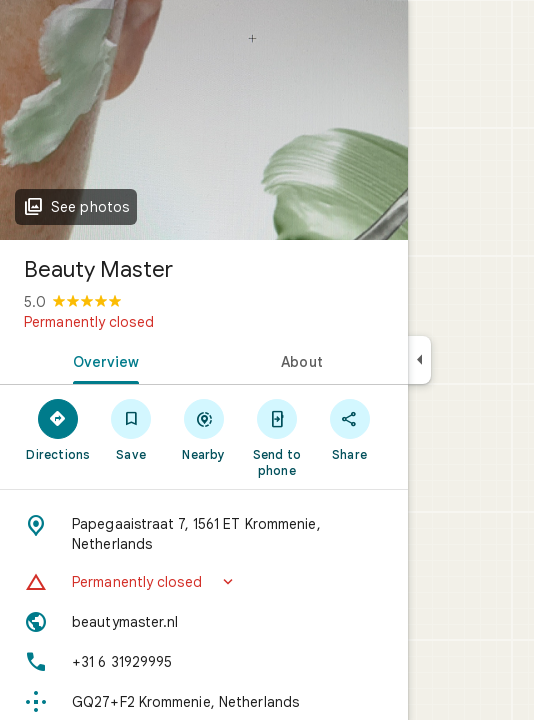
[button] (204, 582)
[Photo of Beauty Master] (204, 120)
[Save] (131, 429)
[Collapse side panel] (419, 360)
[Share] (349, 429)
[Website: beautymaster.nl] (204, 622)
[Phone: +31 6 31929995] (204, 662)
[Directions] (58, 429)
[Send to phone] (276, 437)
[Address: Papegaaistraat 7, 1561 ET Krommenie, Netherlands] (204, 534)
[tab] (102, 360)
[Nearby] (204, 429)
